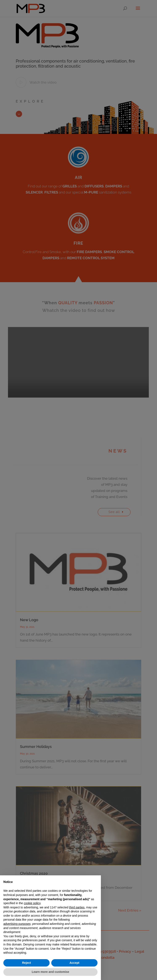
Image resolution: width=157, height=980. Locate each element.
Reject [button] (26, 963)
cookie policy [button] (32, 903)
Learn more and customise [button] (50, 972)
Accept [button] (75, 963)
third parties (77, 907)
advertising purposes (17, 924)
